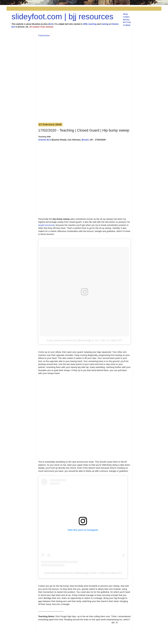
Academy (127, 25)
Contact (126, 17)
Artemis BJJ (45, 140)
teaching (92, 24)
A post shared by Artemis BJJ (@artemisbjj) (69, 340)
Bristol (85, 140)
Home (126, 14)
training (105, 24)
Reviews (126, 20)
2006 (85, 24)
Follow (41, 36)
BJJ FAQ (127, 22)
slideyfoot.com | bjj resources (62, 17)
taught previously (46, 225)
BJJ (51, 24)
